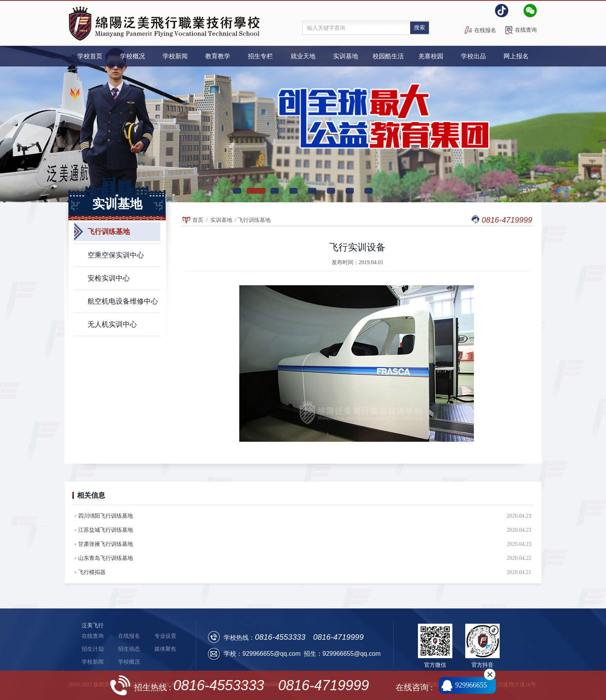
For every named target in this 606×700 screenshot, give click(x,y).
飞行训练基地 (254, 220)
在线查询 (526, 30)
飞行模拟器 (92, 572)
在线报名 (485, 30)
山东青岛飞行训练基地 (106, 558)
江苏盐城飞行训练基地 (106, 530)
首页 (198, 220)
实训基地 (221, 220)
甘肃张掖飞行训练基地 (106, 544)
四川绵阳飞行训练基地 (106, 516)
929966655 (471, 685)
